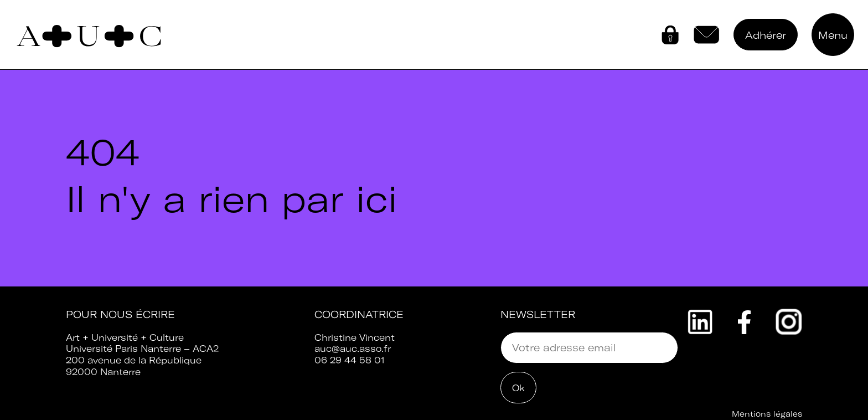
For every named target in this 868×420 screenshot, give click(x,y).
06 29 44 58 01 (350, 360)
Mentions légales (767, 414)
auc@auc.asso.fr (353, 349)
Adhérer (766, 35)
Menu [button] (833, 35)
